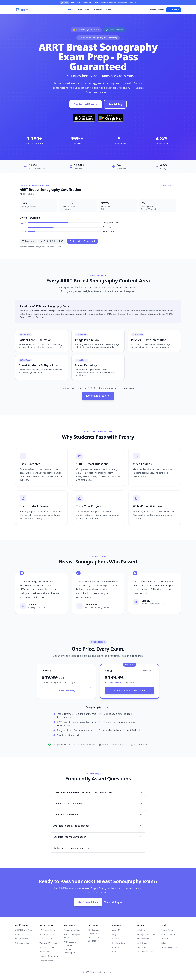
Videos (79, 10)
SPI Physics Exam (47, 930)
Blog (87, 10)
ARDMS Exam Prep (24, 930)
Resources (141, 947)
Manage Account (158, 10)
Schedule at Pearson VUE (82, 241)
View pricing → (113, 902)
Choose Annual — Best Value (130, 691)
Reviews (116, 939)
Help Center (142, 930)
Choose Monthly (66, 691)
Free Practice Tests (145, 952)
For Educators (118, 943)
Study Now (174, 10)
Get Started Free (86, 104)
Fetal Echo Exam (47, 960)
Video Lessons (143, 939)
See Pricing (115, 104)
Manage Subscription (146, 934)
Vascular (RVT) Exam (48, 943)
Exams (70, 10)
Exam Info (28, 241)
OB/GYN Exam (46, 939)
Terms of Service (168, 934)
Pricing (108, 10)
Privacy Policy (167, 930)
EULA (163, 943)
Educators (97, 10)
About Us (116, 930)
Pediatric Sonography (49, 956)
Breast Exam (45, 952)
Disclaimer (166, 939)
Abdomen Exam (47, 934)
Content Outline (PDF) (52, 241)
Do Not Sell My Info (170, 947)
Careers (116, 947)
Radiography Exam (72, 930)
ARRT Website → (169, 185)
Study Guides (142, 943)
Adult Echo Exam (47, 947)
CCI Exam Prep (22, 939)
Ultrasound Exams (23, 943)
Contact (116, 952)
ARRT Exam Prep (23, 934)
